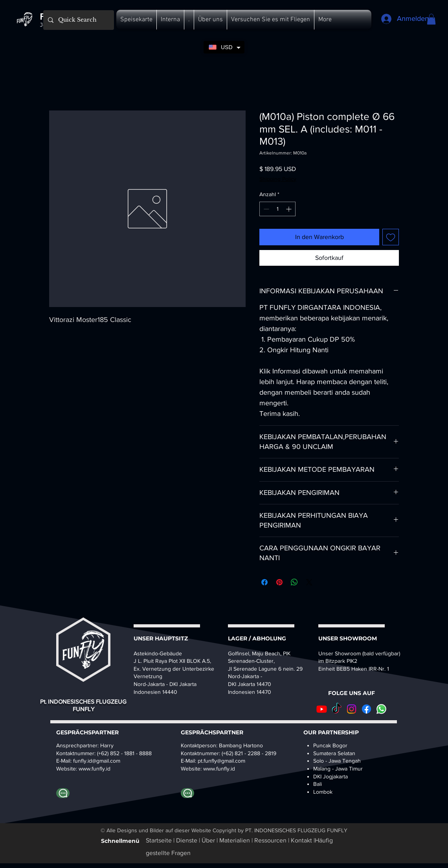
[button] (136, 20)
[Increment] (289, 209)
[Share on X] (309, 582)
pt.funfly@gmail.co (219, 761)
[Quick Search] (78, 20)
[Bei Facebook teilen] (264, 582)
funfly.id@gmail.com (97, 761)
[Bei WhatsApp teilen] (294, 582)
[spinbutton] (277, 209)
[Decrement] (265, 209)
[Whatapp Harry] (63, 793)
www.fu (87, 769)
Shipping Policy (278, 179)
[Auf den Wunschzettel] (391, 237)
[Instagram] (352, 709)
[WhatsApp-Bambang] (187, 793)
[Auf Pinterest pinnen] (279, 582)
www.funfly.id (219, 769)
